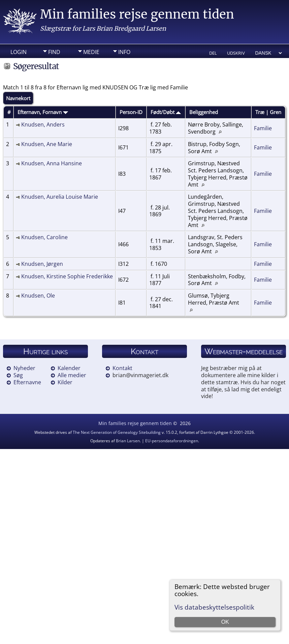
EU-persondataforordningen (172, 441)
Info (124, 52)
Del (213, 53)
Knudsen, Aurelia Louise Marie (60, 197)
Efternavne (27, 382)
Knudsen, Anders (43, 124)
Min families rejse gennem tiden (137, 14)
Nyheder (24, 368)
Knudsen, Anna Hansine (52, 163)
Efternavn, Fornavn (43, 112)
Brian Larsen (128, 441)
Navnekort (18, 98)
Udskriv (236, 53)
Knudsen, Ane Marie (47, 144)
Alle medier (72, 375)
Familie (263, 128)
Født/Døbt (166, 112)
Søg (18, 375)
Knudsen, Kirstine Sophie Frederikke (67, 276)
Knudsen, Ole (38, 296)
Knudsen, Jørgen (42, 264)
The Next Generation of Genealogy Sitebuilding (117, 432)
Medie (91, 52)
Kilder (65, 382)
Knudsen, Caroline (44, 237)
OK (225, 622)
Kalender (69, 368)
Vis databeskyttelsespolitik (214, 607)
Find (54, 52)
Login (19, 52)
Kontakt (122, 368)
